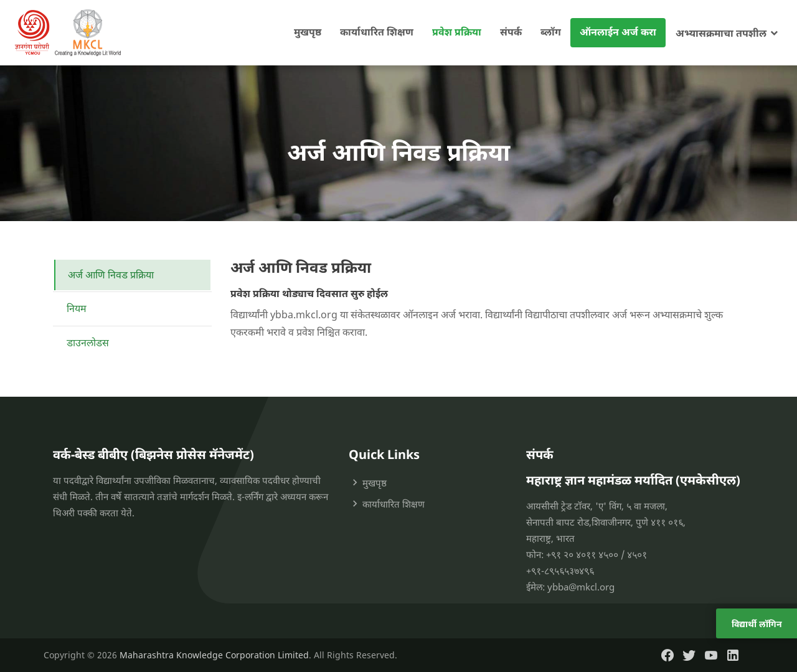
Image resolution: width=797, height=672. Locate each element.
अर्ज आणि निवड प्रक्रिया (111, 275)
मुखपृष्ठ (308, 32)
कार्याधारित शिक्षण (377, 32)
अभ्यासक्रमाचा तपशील (721, 33)
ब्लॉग (551, 32)
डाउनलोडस (88, 343)
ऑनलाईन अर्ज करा (618, 32)
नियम (77, 308)
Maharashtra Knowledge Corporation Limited (214, 655)
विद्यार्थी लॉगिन (757, 624)
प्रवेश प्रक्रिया (457, 32)
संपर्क (511, 32)
